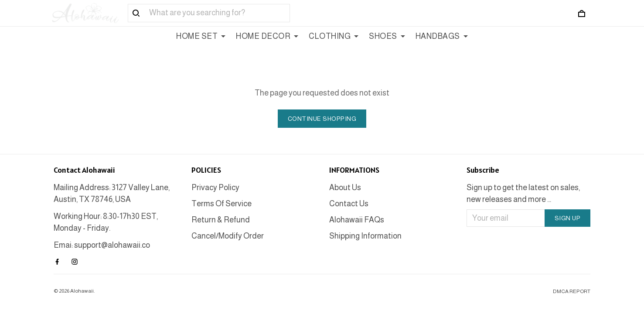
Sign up (568, 218)
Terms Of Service (221, 204)
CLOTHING (334, 36)
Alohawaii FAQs (357, 220)
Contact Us (349, 204)
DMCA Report (572, 291)
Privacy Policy (215, 188)
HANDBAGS (442, 36)
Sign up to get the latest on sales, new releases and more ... (523, 193)
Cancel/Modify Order (228, 236)
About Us (345, 188)
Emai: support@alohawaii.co (102, 245)
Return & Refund (221, 220)
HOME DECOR (267, 36)
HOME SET (201, 36)
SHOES (387, 36)
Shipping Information (365, 236)
